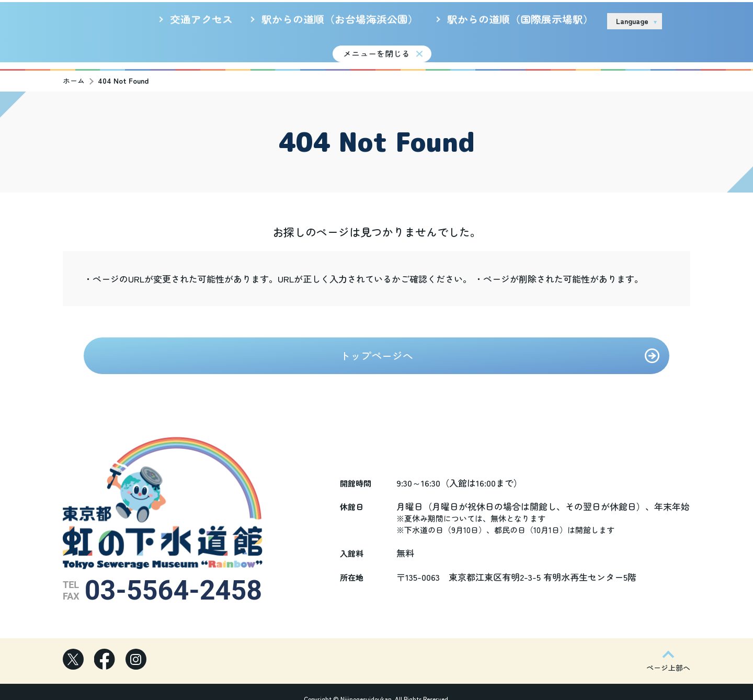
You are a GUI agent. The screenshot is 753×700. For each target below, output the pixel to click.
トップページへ (376, 349)
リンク (586, 20)
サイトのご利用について (521, 20)
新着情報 (288, 49)
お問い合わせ (700, 21)
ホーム (74, 74)
